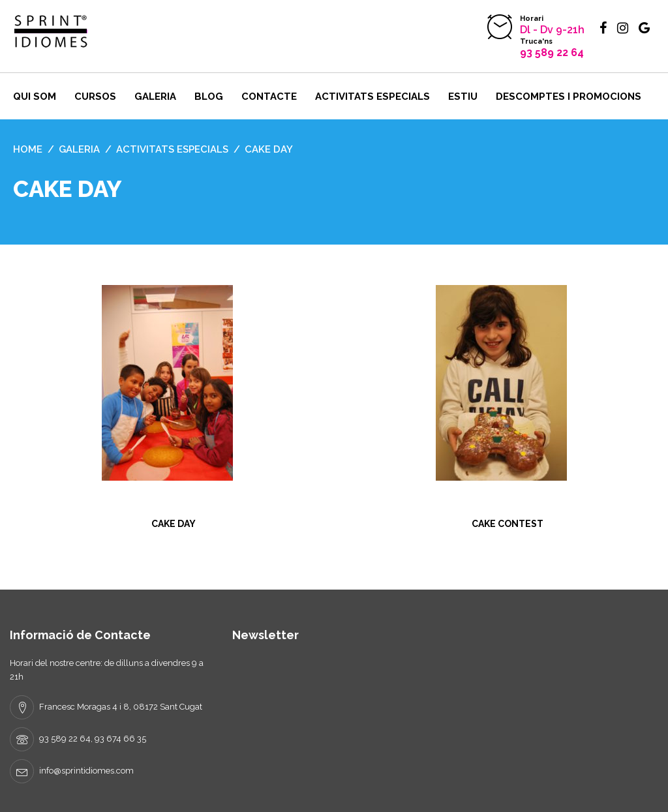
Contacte (269, 97)
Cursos (95, 97)
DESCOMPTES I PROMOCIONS (569, 97)
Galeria (155, 97)
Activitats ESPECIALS (372, 97)
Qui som (35, 97)
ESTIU (463, 97)
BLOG (209, 97)
